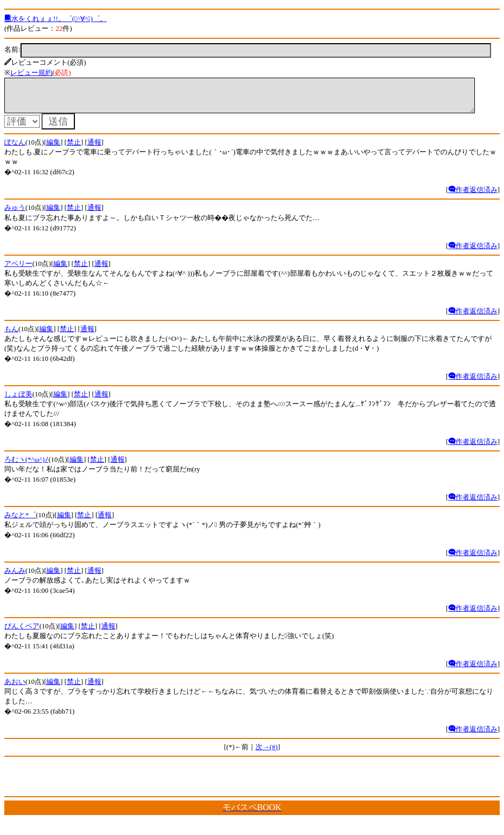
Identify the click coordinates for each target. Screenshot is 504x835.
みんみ (15, 577)
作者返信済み (473, 196)
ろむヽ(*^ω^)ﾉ (26, 466)
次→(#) (267, 753)
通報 (94, 149)
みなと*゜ (20, 521)
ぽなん (15, 149)
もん (11, 335)
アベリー (18, 270)
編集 (53, 149)
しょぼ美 (18, 401)
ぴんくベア (22, 632)
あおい (15, 688)
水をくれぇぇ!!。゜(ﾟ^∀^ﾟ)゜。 (56, 19)
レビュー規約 (31, 73)
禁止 (74, 149)
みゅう (15, 214)
